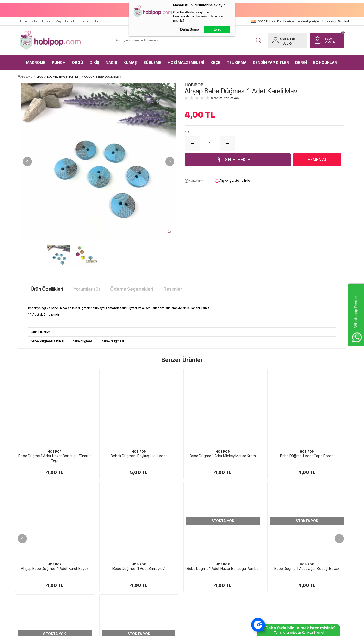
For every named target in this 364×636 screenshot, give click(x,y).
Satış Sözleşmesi (198, 534)
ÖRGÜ (77, 61)
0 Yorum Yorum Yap (225, 97)
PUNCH (59, 61)
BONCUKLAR (325, 61)
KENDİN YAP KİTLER (271, 61)
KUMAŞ (130, 61)
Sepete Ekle (238, 159)
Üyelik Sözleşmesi (199, 525)
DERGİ (301, 61)
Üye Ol (285, 42)
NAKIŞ (111, 61)
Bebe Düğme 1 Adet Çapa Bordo (223, 455)
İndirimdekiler (29, 19)
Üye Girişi (285, 37)
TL (332, 38)
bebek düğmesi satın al (48, 340)
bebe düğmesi (83, 340)
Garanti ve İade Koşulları (202, 542)
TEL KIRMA (237, 61)
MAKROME (36, 61)
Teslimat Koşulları (198, 516)
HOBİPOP (55, 451)
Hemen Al (317, 159)
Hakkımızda (195, 507)
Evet (217, 29)
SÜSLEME (152, 61)
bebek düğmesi (113, 340)
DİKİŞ (94, 61)
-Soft (157, 630)
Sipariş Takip (249, 551)
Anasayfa (247, 507)
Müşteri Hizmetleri (67, 19)
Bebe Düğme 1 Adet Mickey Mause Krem (139, 455)
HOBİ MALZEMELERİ (186, 61)
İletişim (46, 19)
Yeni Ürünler (90, 19)
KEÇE (215, 61)
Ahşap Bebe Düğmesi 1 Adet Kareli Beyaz (307, 455)
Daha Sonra (190, 29)
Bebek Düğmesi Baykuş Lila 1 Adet (55, 455)
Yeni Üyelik (302, 507)
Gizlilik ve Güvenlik (199, 551)
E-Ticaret (168, 630)
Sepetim (246, 542)
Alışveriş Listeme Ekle (232, 180)
